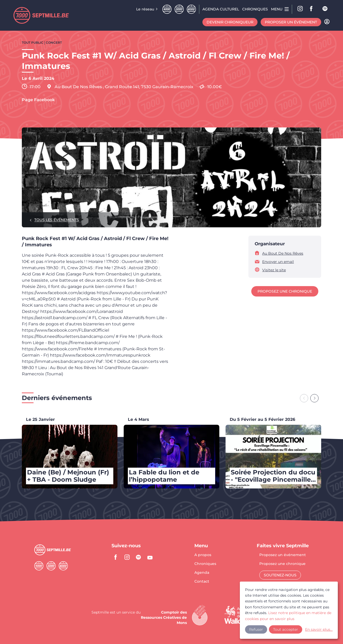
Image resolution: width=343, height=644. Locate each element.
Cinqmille (179, 9)
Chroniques (205, 564)
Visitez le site (274, 270)
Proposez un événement (283, 555)
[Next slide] (314, 398)
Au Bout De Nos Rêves (283, 253)
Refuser (256, 628)
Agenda (202, 573)
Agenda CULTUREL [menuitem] (221, 9)
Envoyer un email (278, 262)
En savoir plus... (313, 628)
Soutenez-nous (280, 575)
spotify (325, 9)
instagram (127, 557)
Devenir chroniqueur (230, 22)
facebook (313, 9)
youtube (150, 557)
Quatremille (167, 9)
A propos (203, 555)
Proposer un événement (291, 22)
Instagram (300, 9)
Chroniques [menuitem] (255, 9)
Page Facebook (38, 100)
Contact (202, 581)
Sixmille (191, 9)
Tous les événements (57, 220)
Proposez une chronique (285, 291)
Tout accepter (286, 628)
